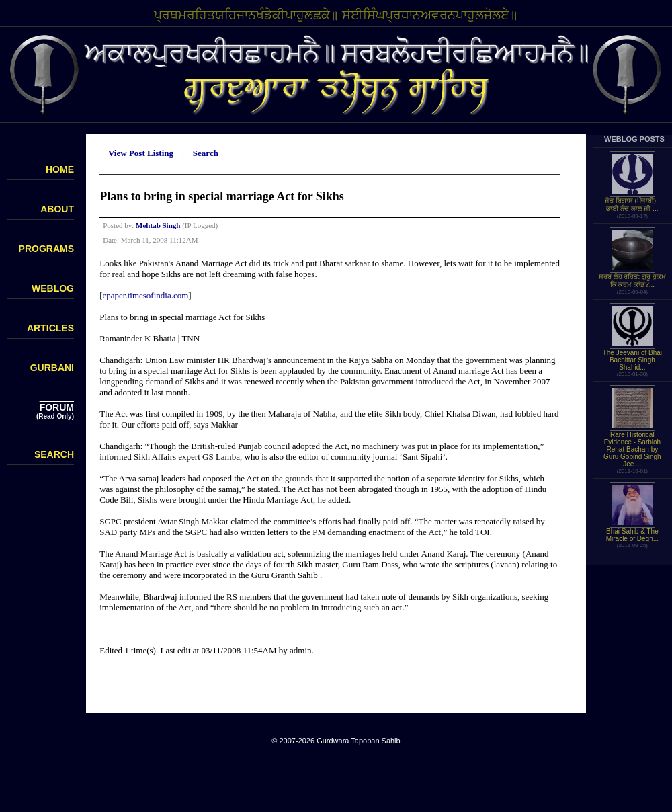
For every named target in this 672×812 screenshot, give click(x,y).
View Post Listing (141, 153)
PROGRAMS (46, 249)
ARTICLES (50, 328)
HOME (60, 169)
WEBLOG (53, 288)
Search (206, 153)
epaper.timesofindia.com (146, 295)
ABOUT (57, 209)
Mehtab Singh (158, 225)
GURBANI (52, 368)
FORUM (57, 407)
